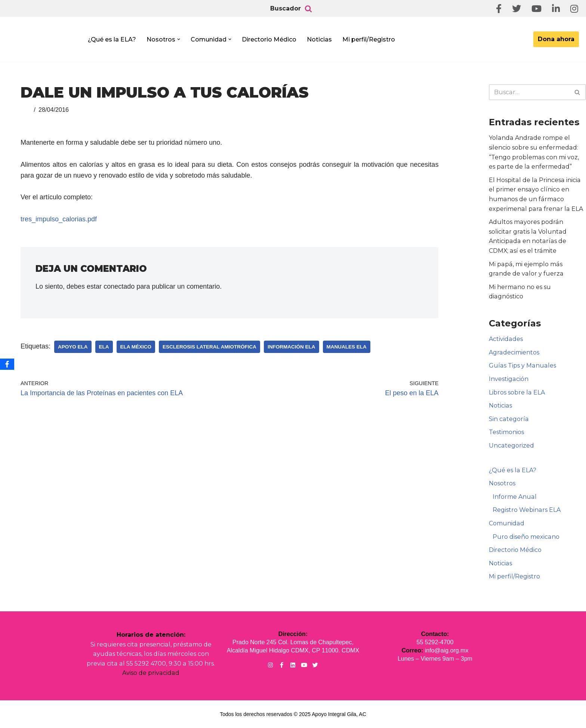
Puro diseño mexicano (526, 537)
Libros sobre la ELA (517, 392)
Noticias (319, 39)
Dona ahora (556, 39)
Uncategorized (511, 446)
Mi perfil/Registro (369, 39)
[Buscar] (308, 9)
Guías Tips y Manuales (522, 365)
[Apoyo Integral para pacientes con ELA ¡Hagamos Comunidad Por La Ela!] (43, 42)
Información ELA (292, 347)
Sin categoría (508, 419)
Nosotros (502, 483)
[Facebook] (7, 364)
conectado (119, 286)
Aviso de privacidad (151, 673)
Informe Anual (514, 497)
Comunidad (506, 523)
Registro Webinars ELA (526, 510)
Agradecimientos (514, 352)
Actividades (506, 339)
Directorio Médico (269, 39)
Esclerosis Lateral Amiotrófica (209, 347)
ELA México (136, 347)
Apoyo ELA (73, 347)
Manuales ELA (347, 347)
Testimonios (506, 432)
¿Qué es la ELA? (112, 39)
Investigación (508, 379)
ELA (104, 347)
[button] (179, 39)
